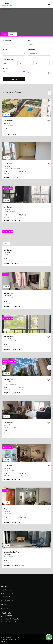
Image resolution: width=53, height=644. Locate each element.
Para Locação (7, 593)
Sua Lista (6, 608)
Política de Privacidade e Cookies (10, 639)
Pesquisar (14, 79)
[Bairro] (14, 54)
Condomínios (7, 600)
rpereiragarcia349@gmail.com (11, 619)
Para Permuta (7, 597)
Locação (13, 35)
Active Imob (16, 637)
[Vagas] (42, 63)
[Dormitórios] (10, 63)
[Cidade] (39, 44)
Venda (5, 35)
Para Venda (7, 590)
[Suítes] (26, 63)
